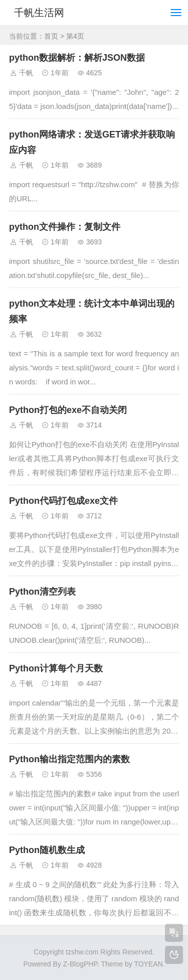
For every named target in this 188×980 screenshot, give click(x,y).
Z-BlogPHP (80, 964)
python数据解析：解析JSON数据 (77, 58)
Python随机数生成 (47, 850)
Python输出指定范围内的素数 (69, 759)
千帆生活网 (39, 13)
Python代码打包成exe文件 (63, 501)
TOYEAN (148, 964)
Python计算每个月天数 (56, 668)
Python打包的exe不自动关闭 (68, 410)
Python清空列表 (42, 592)
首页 (51, 36)
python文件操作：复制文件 (65, 227)
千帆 (26, 73)
